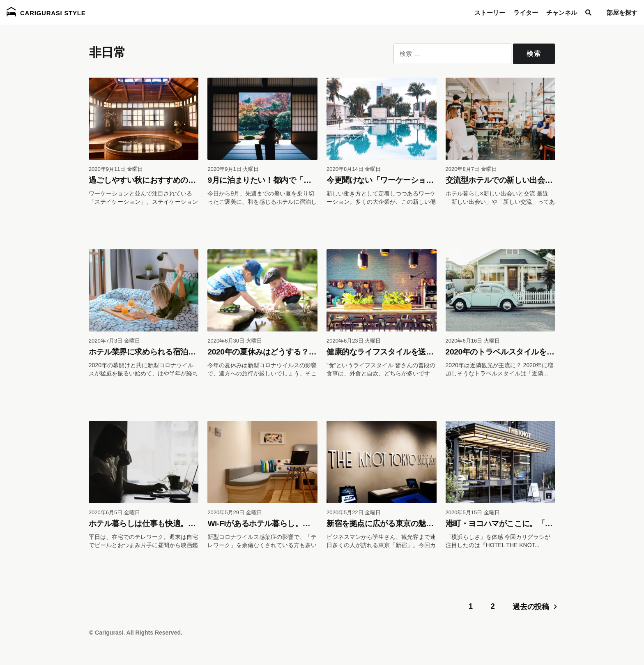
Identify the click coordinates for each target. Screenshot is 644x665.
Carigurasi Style (46, 12)
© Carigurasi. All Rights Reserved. (136, 633)
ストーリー (490, 13)
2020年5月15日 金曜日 (473, 512)
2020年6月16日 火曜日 (473, 341)
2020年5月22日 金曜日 (354, 512)
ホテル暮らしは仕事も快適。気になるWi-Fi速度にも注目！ (190, 523)
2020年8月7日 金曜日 (471, 169)
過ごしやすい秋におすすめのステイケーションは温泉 (181, 180)
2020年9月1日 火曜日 (233, 169)
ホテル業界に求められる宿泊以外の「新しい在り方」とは (188, 352)
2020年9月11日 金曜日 (116, 169)
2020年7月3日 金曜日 (114, 341)
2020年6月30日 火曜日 (235, 341)
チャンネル (562, 13)
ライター (526, 13)
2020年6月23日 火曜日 (354, 341)
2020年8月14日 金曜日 (354, 169)
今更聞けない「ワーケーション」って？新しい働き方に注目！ (434, 180)
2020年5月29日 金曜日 (235, 512)
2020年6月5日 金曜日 (114, 512)
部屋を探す (622, 13)
